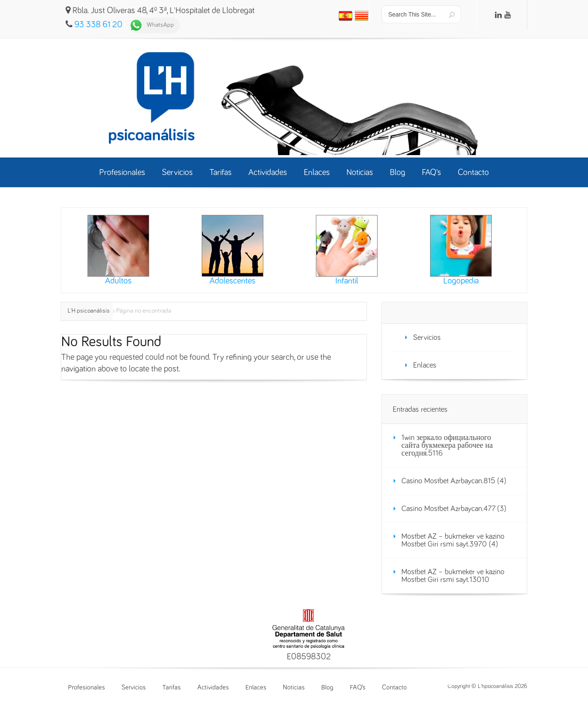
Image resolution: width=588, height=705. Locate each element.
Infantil (347, 250)
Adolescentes (233, 250)
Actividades (213, 687)
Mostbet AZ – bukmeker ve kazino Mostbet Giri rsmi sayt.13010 (453, 576)
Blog (327, 687)
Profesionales (86, 687)
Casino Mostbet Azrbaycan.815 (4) (454, 481)
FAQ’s (358, 687)
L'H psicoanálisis (89, 311)
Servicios (427, 337)
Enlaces (425, 365)
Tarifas (172, 687)
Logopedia (461, 250)
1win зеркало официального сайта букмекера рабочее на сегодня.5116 (447, 445)
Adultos (118, 250)
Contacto (394, 687)
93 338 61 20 (98, 25)
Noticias (294, 687)
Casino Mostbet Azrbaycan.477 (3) (454, 509)
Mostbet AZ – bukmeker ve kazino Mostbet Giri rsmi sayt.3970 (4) (453, 540)
